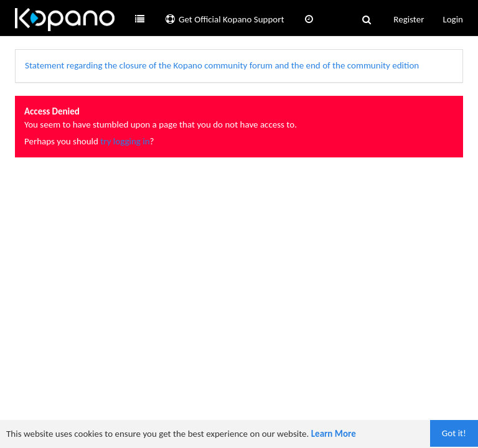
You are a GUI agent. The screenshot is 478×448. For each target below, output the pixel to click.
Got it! (454, 433)
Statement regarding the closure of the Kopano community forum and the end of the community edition (222, 65)
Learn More (334, 434)
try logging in (125, 141)
